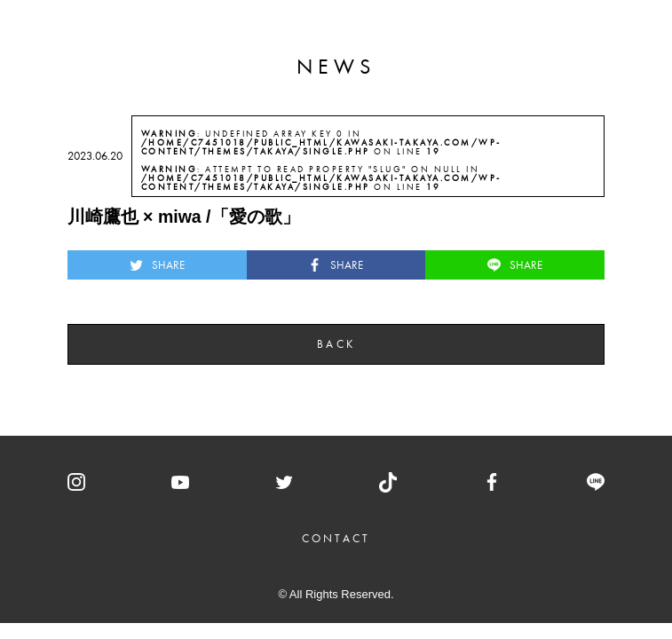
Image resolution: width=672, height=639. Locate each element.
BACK (336, 344)
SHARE (157, 265)
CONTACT (336, 538)
